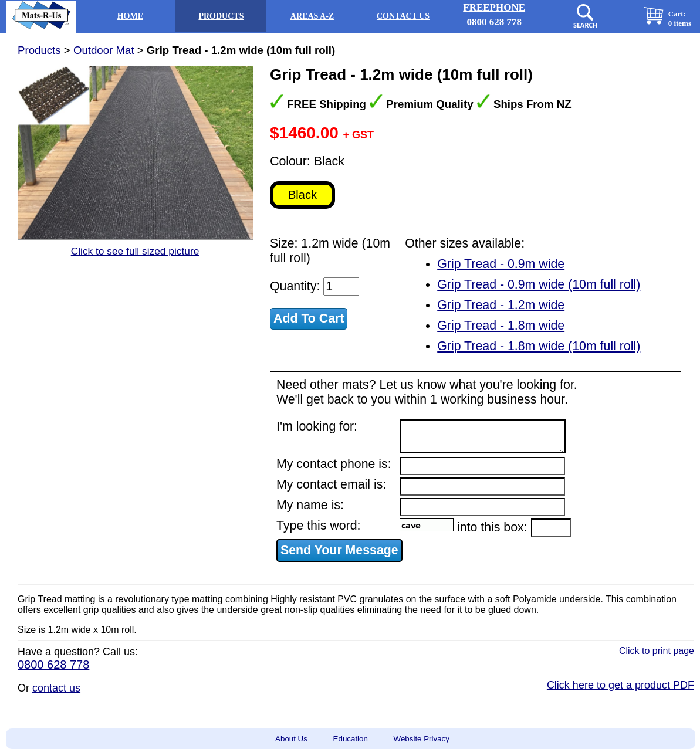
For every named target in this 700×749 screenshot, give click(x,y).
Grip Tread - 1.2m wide (501, 305)
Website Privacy (422, 739)
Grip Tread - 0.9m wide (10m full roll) (539, 284)
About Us (291, 739)
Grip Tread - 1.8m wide (501, 326)
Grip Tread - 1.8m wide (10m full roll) (539, 346)
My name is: (310, 505)
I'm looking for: (317, 426)
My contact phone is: (334, 464)
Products (39, 50)
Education (351, 739)
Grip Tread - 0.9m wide (501, 264)
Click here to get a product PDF (620, 685)
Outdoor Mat (104, 50)
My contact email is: (331, 484)
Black (302, 195)
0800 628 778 (53, 665)
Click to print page (657, 651)
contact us (56, 688)
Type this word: (318, 526)
